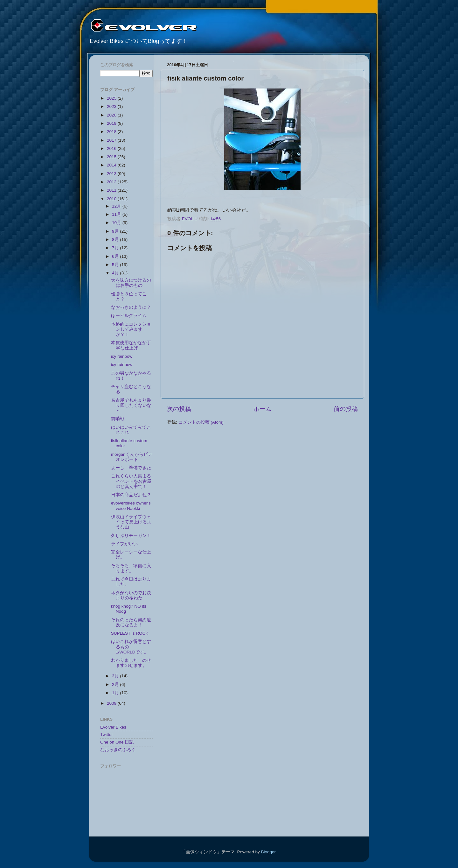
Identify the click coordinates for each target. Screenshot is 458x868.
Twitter (107, 734)
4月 (116, 273)
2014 (112, 165)
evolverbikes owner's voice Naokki (131, 506)
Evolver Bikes (113, 727)
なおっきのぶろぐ (118, 750)
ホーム (263, 409)
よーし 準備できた (131, 468)
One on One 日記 (117, 742)
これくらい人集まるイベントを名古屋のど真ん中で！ (131, 481)
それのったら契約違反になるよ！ (131, 622)
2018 (112, 132)
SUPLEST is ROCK (130, 633)
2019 (112, 123)
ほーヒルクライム (131, 316)
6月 (116, 256)
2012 (112, 182)
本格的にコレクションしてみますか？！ (131, 329)
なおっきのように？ (133, 307)
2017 (112, 140)
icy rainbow (122, 356)
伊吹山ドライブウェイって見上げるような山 (131, 522)
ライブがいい (124, 544)
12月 (117, 206)
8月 (116, 240)
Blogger (268, 852)
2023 (112, 106)
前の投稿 (346, 409)
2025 (112, 98)
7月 (116, 248)
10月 (117, 223)
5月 (116, 265)
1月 (116, 693)
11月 (117, 214)
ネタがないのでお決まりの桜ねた (131, 595)
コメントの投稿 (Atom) (201, 422)
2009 (112, 703)
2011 (112, 190)
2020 (112, 115)
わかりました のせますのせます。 (131, 663)
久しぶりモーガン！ (131, 536)
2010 (112, 199)
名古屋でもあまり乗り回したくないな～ (131, 405)
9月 (116, 231)
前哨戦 (120, 419)
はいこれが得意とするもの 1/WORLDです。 (131, 647)
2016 (112, 148)
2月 (116, 685)
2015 (112, 157)
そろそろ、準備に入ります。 (131, 568)
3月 (116, 676)
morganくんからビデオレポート (132, 457)
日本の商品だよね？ (131, 495)
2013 (112, 174)
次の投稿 (179, 409)
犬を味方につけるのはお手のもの (131, 283)
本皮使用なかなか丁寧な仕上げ (131, 345)
